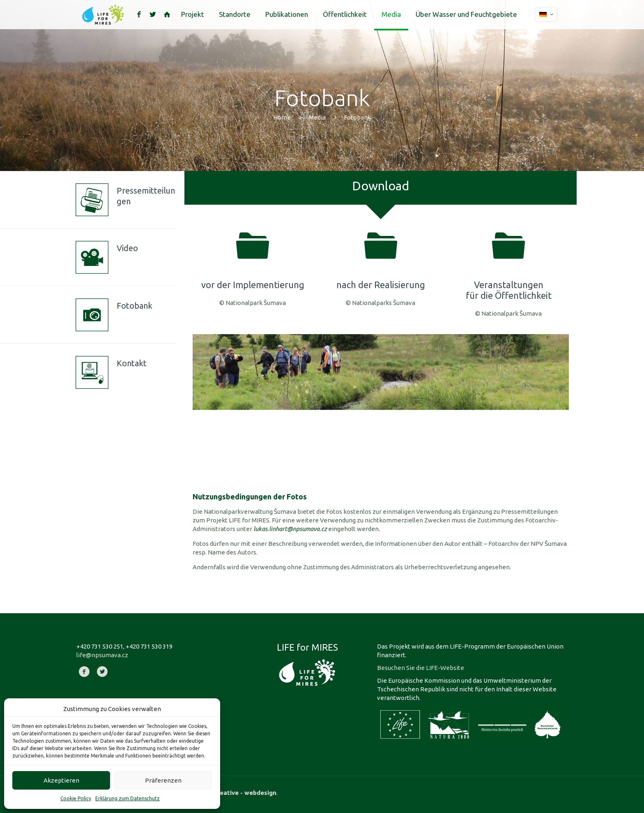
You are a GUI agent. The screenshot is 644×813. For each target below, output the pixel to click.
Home (282, 117)
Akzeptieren (61, 780)
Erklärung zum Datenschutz (128, 798)
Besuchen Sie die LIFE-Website (421, 668)
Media (317, 117)
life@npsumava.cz (102, 655)
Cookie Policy (76, 798)
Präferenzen (163, 780)
